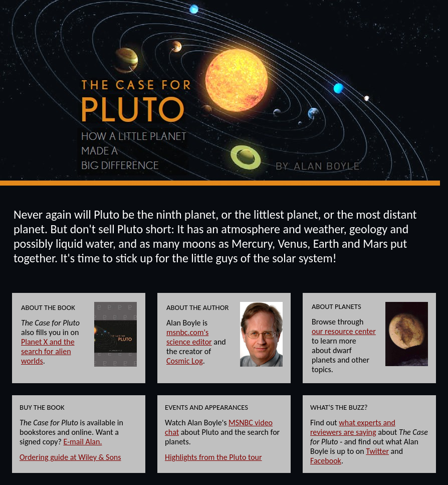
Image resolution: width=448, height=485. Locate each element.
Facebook (326, 461)
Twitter (377, 451)
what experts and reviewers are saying (353, 427)
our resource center (344, 331)
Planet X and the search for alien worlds (48, 351)
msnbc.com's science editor (189, 337)
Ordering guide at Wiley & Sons (70, 457)
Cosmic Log (185, 361)
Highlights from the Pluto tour (213, 457)
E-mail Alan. (83, 442)
